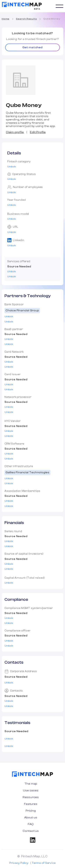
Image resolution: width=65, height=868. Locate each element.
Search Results (26, 19)
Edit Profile (38, 132)
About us (31, 817)
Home (6, 19)
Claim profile (15, 132)
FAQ (31, 824)
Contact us (31, 831)
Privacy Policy (19, 863)
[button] (59, 6)
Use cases (31, 790)
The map (31, 784)
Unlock (12, 167)
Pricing (31, 811)
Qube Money (52, 19)
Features (31, 804)
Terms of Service (44, 863)
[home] (22, 4)
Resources (31, 797)
